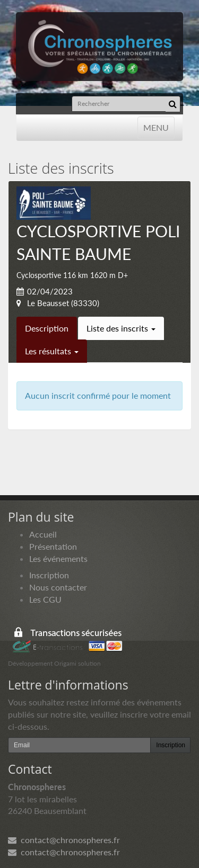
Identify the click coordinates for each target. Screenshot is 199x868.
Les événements (58, 558)
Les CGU (45, 599)
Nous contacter (58, 587)
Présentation (53, 546)
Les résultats (52, 351)
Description (47, 328)
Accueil (43, 534)
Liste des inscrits (121, 328)
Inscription (49, 575)
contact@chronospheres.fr (64, 840)
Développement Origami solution (54, 663)
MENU (156, 127)
